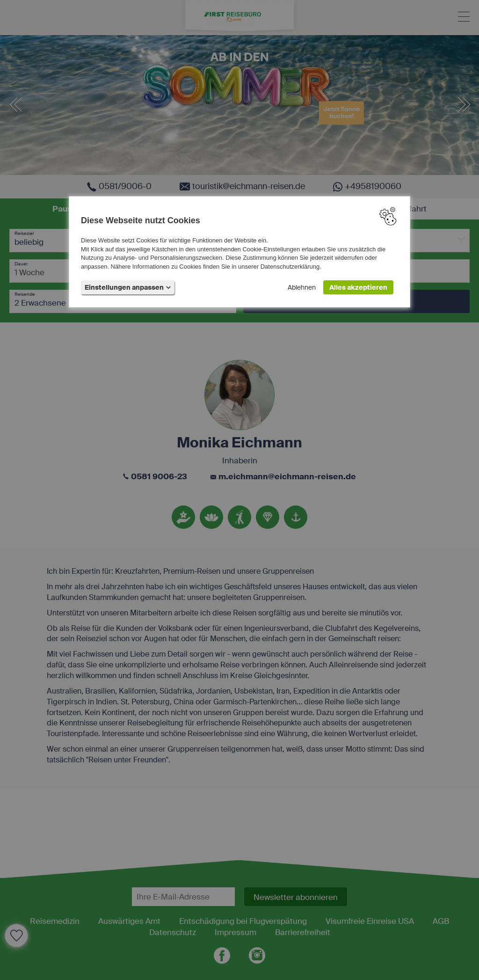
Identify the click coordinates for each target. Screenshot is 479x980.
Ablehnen (302, 287)
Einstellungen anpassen (128, 287)
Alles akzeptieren (358, 287)
